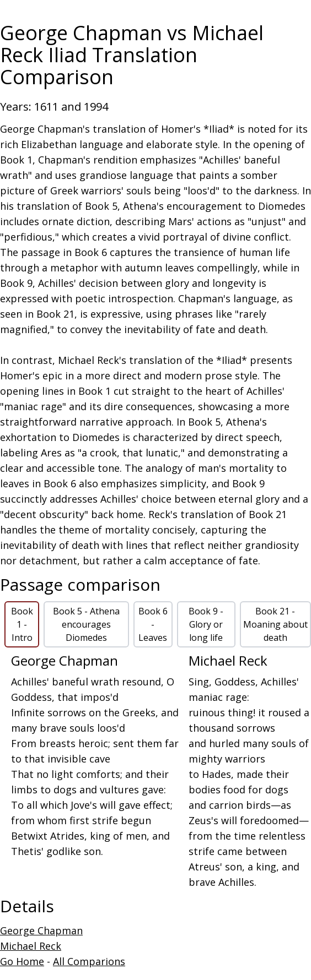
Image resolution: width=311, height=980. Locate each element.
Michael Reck (31, 946)
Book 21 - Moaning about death (275, 624)
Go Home (22, 961)
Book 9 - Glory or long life (206, 624)
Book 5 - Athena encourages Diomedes (86, 624)
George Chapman (41, 930)
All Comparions (89, 961)
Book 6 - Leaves (153, 624)
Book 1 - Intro (22, 624)
